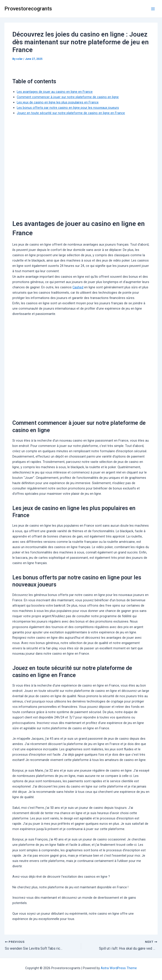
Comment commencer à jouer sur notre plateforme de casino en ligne (68, 97)
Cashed (78, 287)
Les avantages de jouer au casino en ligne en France (55, 92)
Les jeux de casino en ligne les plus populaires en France (58, 102)
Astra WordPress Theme (119, 968)
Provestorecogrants (28, 9)
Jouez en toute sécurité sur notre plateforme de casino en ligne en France (71, 113)
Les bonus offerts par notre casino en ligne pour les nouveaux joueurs (68, 108)
